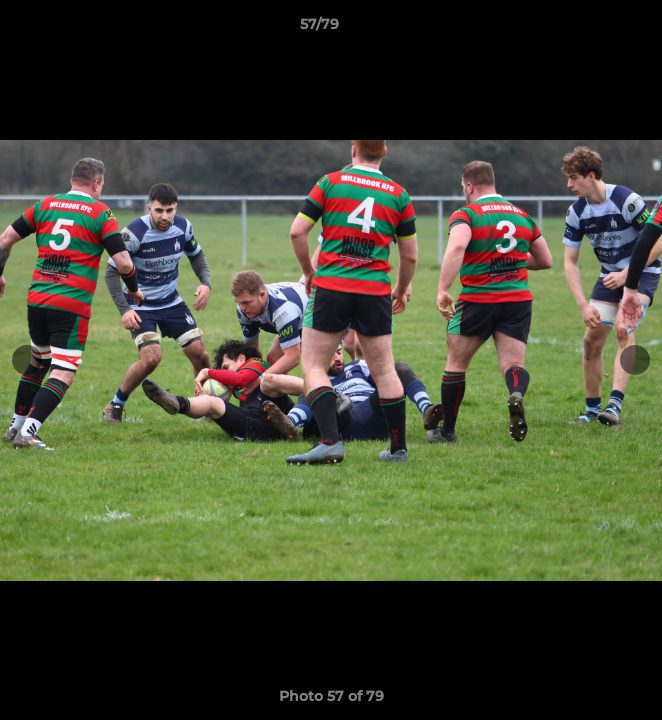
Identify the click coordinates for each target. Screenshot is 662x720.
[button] (590, 29)
